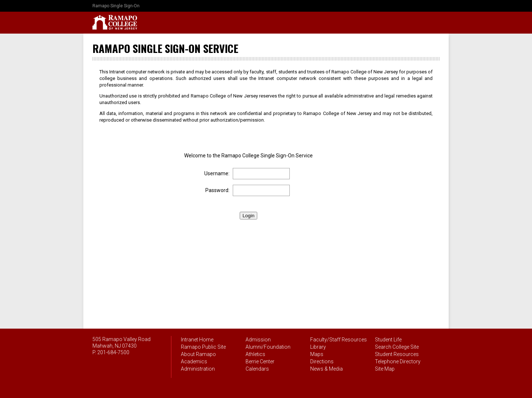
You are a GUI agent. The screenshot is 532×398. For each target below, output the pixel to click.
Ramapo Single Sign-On (116, 6)
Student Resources (397, 354)
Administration (198, 369)
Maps (317, 354)
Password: (217, 190)
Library (318, 347)
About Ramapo (198, 354)
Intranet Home (197, 340)
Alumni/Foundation (268, 347)
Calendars (257, 369)
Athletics (255, 354)
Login (249, 216)
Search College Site (397, 347)
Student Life (388, 340)
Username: (217, 173)
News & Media (326, 369)
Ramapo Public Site (203, 347)
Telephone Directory (398, 361)
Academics (194, 361)
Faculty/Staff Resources (339, 340)
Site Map (385, 369)
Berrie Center (260, 361)
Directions (322, 361)
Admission (258, 340)
